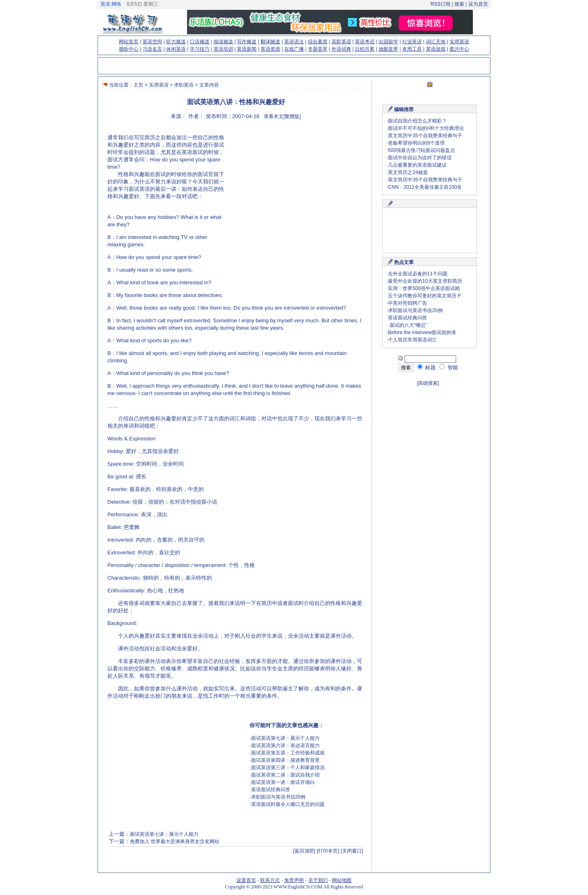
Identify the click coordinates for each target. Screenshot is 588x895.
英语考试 (365, 42)
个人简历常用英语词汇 (412, 340)
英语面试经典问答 (271, 790)
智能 (449, 367)
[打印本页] (328, 851)
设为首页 (478, 4)
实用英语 (459, 42)
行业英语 (412, 42)
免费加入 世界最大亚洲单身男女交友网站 (175, 841)
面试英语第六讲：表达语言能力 (285, 745)
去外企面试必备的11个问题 (418, 274)
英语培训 (223, 49)
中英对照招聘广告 (408, 303)
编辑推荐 (404, 109)
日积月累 (365, 49)
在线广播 (294, 49)
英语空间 (152, 42)
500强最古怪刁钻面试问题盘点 (421, 150)
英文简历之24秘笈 (408, 172)
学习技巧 (200, 49)
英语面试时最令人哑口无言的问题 (288, 804)
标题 (427, 367)
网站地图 (342, 880)
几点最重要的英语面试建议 (417, 165)
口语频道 (200, 42)
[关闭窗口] (352, 851)
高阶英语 (341, 42)
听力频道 (176, 42)
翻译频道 (270, 42)
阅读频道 (223, 42)
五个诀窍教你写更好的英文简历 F (424, 296)
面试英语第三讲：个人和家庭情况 (288, 768)
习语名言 (152, 49)
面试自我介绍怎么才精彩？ (417, 121)
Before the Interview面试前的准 (422, 333)
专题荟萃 (318, 49)
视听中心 (129, 49)
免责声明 (294, 880)
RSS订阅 (440, 4)
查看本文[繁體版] (282, 116)
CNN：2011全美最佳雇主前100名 (425, 187)
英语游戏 (436, 49)
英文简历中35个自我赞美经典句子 (425, 136)
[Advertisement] (294, 186)
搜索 (459, 4)
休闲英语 (176, 49)
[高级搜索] (428, 383)
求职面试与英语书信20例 (278, 797)
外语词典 (341, 49)
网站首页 (129, 42)
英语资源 (270, 49)
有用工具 (412, 49)
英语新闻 (247, 49)
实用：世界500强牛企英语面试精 (424, 288)
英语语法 (294, 42)
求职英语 (184, 85)
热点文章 (404, 262)
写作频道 (247, 42)
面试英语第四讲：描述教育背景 (285, 760)
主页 (138, 85)
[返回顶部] (304, 851)
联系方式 (270, 880)
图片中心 (459, 49)
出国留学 (388, 42)
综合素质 (318, 42)
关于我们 (318, 880)
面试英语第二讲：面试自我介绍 (285, 775)
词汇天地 (436, 42)
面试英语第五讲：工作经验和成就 (288, 753)
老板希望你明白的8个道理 (416, 143)
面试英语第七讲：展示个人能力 (285, 738)
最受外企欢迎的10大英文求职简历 (425, 281)
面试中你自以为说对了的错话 (420, 158)
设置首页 (246, 880)
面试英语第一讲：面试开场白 (283, 782)
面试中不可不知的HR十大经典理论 (426, 128)
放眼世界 (388, 49)
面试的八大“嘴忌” (407, 325)
